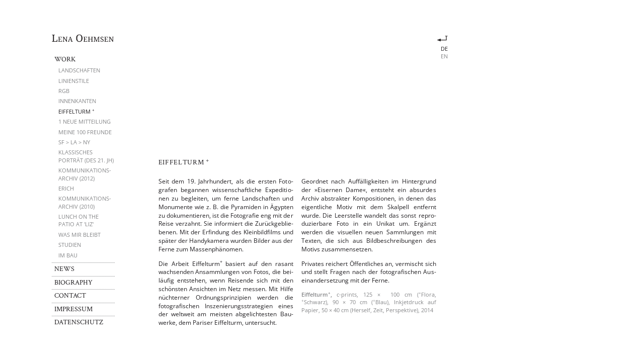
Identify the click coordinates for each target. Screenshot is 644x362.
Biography (73, 283)
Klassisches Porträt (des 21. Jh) (86, 156)
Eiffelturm (76, 111)
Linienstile (74, 81)
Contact (70, 296)
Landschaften (79, 70)
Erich (66, 188)
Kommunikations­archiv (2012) (85, 174)
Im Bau (68, 255)
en (444, 56)
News (64, 269)
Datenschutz (79, 322)
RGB (64, 91)
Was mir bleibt (79, 235)
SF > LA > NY (74, 142)
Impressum (73, 309)
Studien (70, 245)
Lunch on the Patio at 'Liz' (78, 220)
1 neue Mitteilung (85, 121)
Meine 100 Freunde (85, 132)
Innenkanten (77, 101)
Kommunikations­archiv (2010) (85, 202)
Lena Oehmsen (83, 38)
